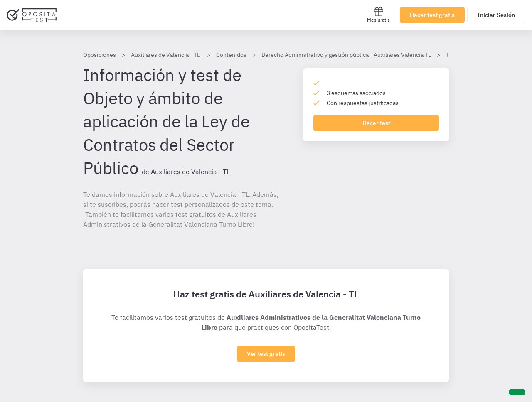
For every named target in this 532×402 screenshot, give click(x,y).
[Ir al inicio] (32, 15)
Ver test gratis (266, 354)
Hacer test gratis (432, 15)
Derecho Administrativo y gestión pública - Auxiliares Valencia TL (346, 55)
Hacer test (376, 123)
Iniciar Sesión (496, 15)
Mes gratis (378, 15)
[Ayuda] (517, 392)
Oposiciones (100, 55)
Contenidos (231, 55)
